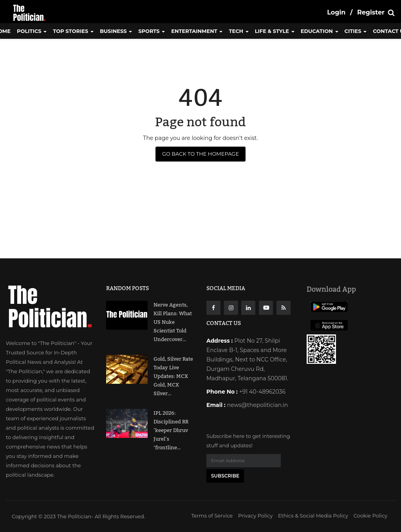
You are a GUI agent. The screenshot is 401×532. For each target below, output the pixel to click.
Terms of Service (212, 516)
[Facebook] (213, 308)
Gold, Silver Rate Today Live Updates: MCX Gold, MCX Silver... (173, 376)
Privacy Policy (255, 516)
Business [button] (116, 31)
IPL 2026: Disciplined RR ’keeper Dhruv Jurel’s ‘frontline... (171, 430)
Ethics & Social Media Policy (313, 516)
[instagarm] (231, 308)
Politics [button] (32, 31)
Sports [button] (152, 31)
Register (371, 12)
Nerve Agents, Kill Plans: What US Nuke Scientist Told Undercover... (173, 322)
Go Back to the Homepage (200, 154)
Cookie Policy (370, 516)
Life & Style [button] (275, 31)
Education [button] (320, 31)
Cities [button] (356, 31)
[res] (284, 308)
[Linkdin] (248, 308)
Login (336, 12)
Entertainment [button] (197, 31)
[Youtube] (266, 308)
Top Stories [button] (73, 31)
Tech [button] (238, 31)
